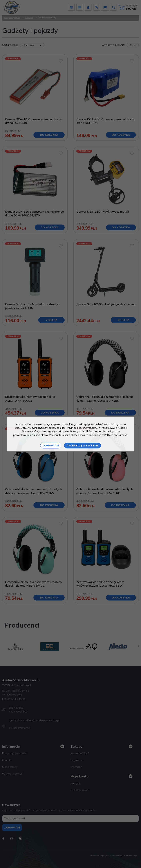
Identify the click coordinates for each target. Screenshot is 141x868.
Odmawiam (51, 446)
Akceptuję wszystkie (83, 446)
